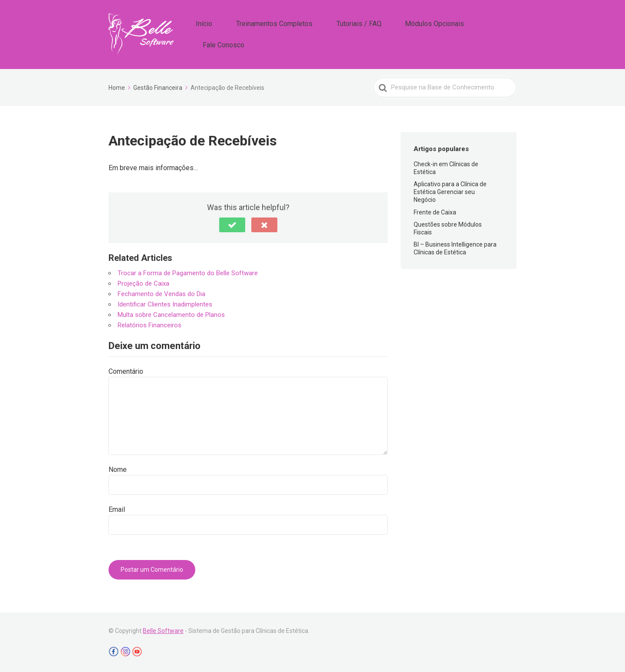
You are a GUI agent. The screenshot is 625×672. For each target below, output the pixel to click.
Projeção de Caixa (143, 282)
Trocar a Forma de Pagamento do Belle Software (188, 272)
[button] (232, 224)
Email (117, 509)
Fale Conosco (493, 34)
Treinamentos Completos (298, 34)
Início (240, 34)
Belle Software (163, 630)
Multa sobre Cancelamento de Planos (171, 313)
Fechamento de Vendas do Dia (161, 293)
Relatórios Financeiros (150, 324)
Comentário (126, 371)
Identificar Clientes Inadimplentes (165, 303)
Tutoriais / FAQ (369, 34)
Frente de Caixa (435, 211)
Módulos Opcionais (432, 34)
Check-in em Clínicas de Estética (446, 167)
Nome (118, 469)
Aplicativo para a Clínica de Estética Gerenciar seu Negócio (450, 191)
